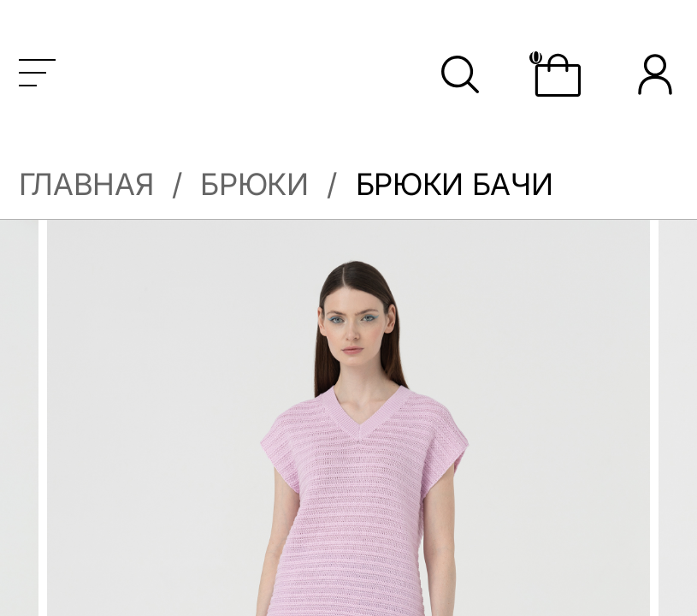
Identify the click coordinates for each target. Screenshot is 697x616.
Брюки (254, 184)
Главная (86, 184)
